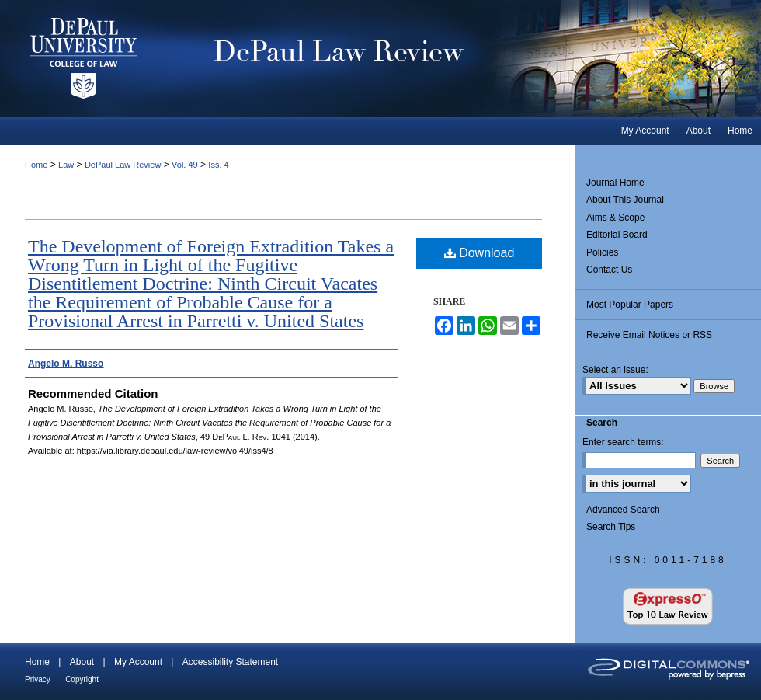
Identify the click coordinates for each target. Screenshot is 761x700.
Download (480, 253)
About (82, 662)
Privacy (38, 679)
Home (36, 165)
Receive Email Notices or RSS (649, 335)
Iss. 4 (218, 165)
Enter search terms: (623, 442)
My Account (138, 662)
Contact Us (609, 270)
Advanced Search (623, 510)
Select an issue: (615, 370)
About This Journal (625, 200)
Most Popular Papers (630, 305)
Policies (602, 252)
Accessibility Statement (230, 662)
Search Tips (611, 527)
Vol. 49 (185, 165)
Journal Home (615, 183)
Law (66, 165)
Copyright (82, 679)
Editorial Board (617, 235)
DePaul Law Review (466, 58)
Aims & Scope (615, 218)
